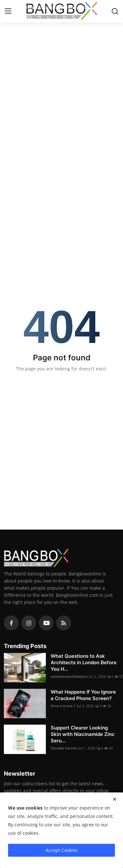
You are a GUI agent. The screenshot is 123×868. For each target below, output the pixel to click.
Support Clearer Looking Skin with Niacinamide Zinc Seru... (83, 734)
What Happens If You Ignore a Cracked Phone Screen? (83, 695)
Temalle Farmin (64, 748)
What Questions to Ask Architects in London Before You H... (84, 662)
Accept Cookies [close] (62, 850)
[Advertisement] (61, 88)
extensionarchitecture (69, 676)
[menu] (8, 11)
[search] (115, 11)
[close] (115, 799)
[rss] (64, 623)
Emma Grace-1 (63, 706)
